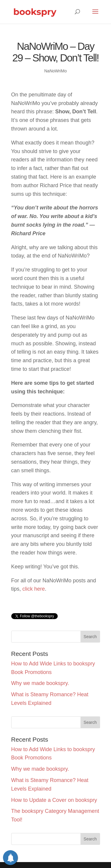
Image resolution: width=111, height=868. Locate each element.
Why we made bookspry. (40, 683)
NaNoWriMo (56, 71)
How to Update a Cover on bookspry (54, 800)
